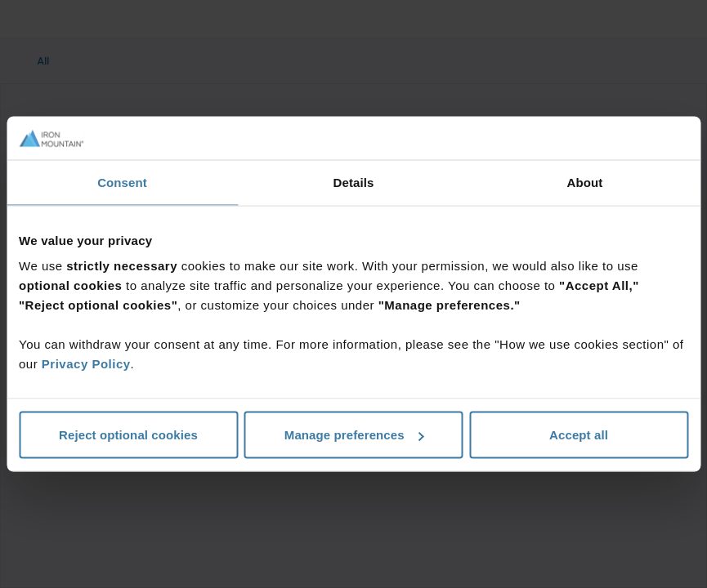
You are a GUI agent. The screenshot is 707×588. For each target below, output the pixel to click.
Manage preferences (354, 435)
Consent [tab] (122, 182)
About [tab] (585, 182)
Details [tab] (354, 182)
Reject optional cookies (128, 435)
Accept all (579, 435)
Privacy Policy (86, 364)
